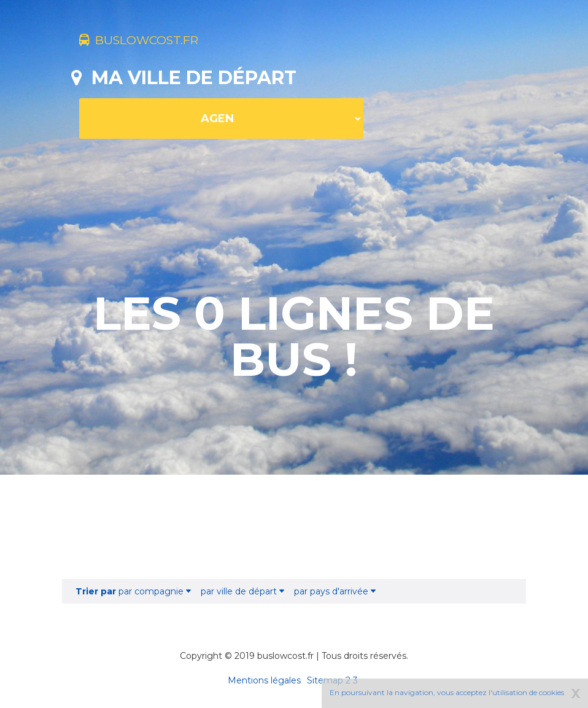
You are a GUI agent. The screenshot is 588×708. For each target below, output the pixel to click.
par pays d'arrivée (335, 591)
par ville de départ (242, 591)
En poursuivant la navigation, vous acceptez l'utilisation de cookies (447, 692)
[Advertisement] (294, 527)
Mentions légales (264, 680)
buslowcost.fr (159, 42)
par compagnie (133, 591)
